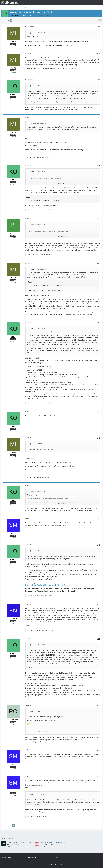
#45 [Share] (99, 412)
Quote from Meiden (37, 33)
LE (28, 728)
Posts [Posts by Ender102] (13, 623)
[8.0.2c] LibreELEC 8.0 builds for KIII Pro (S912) (57, 842)
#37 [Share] (99, 27)
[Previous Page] (3, 20)
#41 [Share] (99, 165)
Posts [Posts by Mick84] (12, 46)
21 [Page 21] (20, 20)
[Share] (100, 20)
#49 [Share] (99, 545)
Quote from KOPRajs (37, 124)
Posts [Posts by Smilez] (12, 538)
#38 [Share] (99, 54)
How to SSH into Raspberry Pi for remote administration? (45, 585)
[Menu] (100, 3)
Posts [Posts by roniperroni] (13, 724)
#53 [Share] (99, 750)
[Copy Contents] (97, 197)
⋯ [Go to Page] (17, 20)
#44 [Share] (99, 322)
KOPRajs (41, 210)
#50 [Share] (99, 604)
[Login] (95, 3)
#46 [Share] (99, 438)
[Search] (90, 3)
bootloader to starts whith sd (37, 732)
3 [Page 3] (11, 20)
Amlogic (9, 846)
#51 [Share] (99, 639)
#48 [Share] (99, 519)
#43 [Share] (99, 263)
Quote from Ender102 (37, 645)
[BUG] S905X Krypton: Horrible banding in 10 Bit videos (26, 842)
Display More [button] (62, 183)
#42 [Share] (99, 219)
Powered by (52, 865)
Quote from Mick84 (36, 86)
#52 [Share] (99, 705)
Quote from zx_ (35, 711)
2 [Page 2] (9, 20)
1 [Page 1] (6, 20)
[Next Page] (24, 20)
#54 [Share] (99, 776)
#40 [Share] (99, 118)
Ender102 (41, 630)
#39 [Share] (99, 80)
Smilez (41, 816)
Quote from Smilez (36, 551)
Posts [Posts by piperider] (12, 238)
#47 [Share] (99, 486)
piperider (41, 255)
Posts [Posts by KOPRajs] (12, 99)
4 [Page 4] (14, 20)
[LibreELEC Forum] (9, 3)
